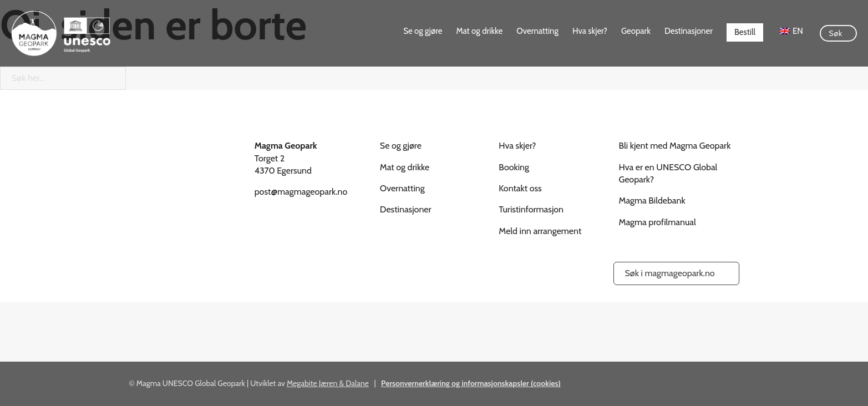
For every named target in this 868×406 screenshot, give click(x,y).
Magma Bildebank (652, 201)
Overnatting (537, 31)
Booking (514, 167)
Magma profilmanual (658, 222)
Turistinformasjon (531, 209)
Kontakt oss (520, 188)
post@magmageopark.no (301, 192)
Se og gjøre (423, 31)
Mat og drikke (479, 31)
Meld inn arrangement (540, 231)
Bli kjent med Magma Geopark (675, 146)
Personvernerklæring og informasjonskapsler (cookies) (471, 383)
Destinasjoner (689, 31)
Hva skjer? (590, 31)
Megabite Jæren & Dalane (328, 383)
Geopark (636, 31)
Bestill (745, 32)
